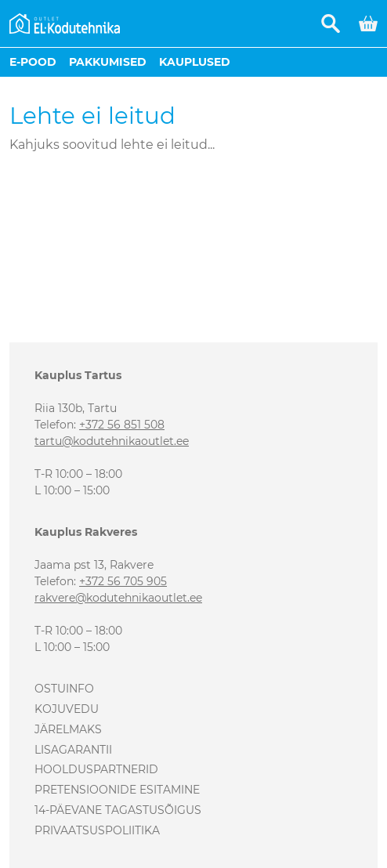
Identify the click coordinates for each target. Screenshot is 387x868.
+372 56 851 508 (122, 425)
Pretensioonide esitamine (117, 790)
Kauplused (195, 62)
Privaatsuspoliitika (97, 830)
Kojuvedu (67, 709)
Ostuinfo (64, 689)
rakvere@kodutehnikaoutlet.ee (118, 598)
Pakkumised (108, 62)
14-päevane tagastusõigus (118, 810)
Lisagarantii (73, 750)
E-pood (33, 62)
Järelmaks (68, 729)
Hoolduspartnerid (96, 769)
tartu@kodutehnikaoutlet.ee (112, 441)
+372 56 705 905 (123, 581)
